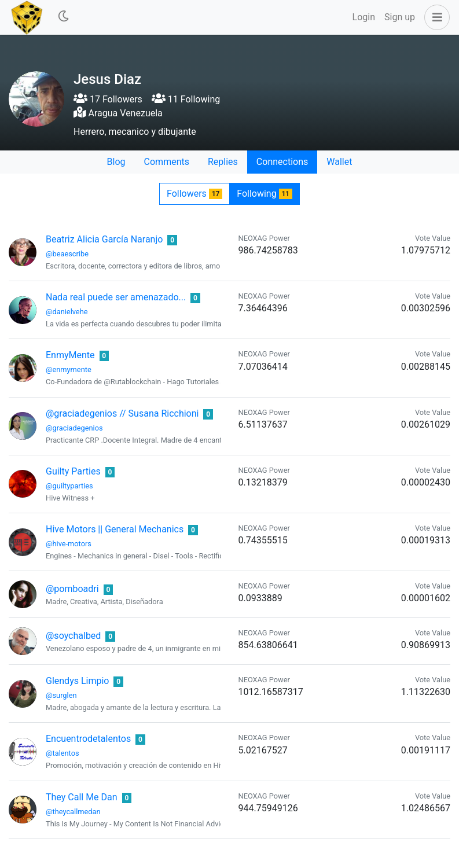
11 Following (186, 99)
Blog (116, 162)
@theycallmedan (73, 812)
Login (364, 17)
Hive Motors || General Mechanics (115, 529)
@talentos (63, 753)
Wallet (339, 162)
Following (265, 194)
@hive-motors (69, 544)
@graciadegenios (74, 428)
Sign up (400, 17)
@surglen (61, 695)
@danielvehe (67, 312)
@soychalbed (73, 636)
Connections (282, 162)
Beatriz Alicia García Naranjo (104, 239)
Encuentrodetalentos (88, 739)
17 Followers (108, 99)
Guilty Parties (73, 471)
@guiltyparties (69, 486)
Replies (223, 162)
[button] (435, 17)
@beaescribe (67, 254)
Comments (167, 162)
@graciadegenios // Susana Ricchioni (122, 413)
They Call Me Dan (82, 797)
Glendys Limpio (77, 681)
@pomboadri (72, 589)
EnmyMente (70, 355)
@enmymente (69, 369)
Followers (194, 194)
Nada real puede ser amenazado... (116, 297)
